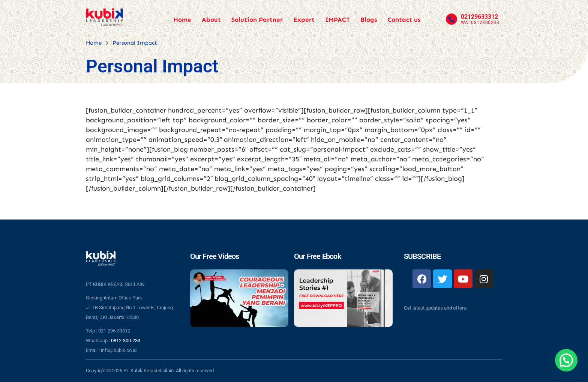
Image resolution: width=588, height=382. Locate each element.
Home (182, 20)
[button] (566, 360)
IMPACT (337, 20)
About (211, 20)
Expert (304, 20)
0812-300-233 (126, 341)
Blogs (369, 20)
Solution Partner (257, 20)
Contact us (404, 20)
